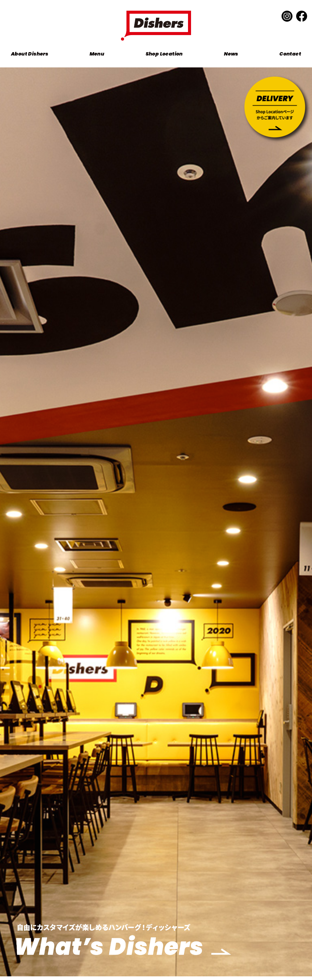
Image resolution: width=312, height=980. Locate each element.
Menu (97, 54)
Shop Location (164, 54)
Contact (290, 54)
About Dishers (30, 54)
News (231, 54)
